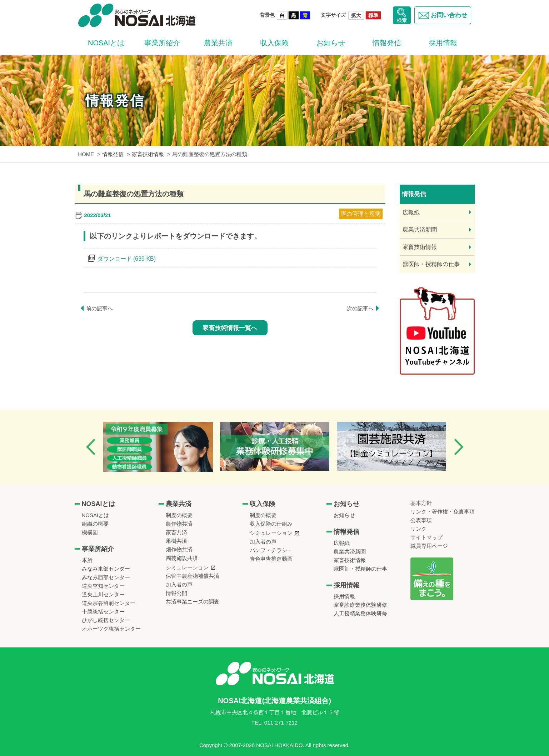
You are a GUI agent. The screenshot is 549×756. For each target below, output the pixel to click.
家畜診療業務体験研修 (360, 605)
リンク (418, 529)
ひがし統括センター (106, 620)
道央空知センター (103, 586)
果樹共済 (176, 541)
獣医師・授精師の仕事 (431, 264)
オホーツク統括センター (111, 629)
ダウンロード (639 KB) (127, 259)
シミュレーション (187, 567)
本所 (87, 560)
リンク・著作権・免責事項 (443, 512)
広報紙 (411, 212)
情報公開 (176, 593)
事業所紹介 (162, 43)
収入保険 (274, 43)
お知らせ (331, 43)
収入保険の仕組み (271, 524)
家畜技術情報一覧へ (230, 328)
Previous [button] (91, 447)
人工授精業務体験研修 (360, 613)
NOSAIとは (106, 43)
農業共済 (218, 43)
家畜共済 (176, 532)
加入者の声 (179, 584)
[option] (158, 447)
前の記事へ (99, 308)
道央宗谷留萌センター (109, 603)
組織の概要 (95, 524)
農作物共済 (179, 524)
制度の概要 (179, 515)
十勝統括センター (103, 612)
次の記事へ (360, 308)
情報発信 (387, 43)
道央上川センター (103, 594)
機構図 (90, 532)
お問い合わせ (443, 15)
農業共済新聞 (420, 229)
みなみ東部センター (106, 569)
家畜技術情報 (420, 247)
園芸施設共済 (182, 558)
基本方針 (421, 503)
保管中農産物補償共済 (193, 576)
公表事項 (421, 520)
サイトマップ (426, 537)
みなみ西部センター (106, 577)
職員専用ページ (429, 546)
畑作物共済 (179, 549)
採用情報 (443, 43)
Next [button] (459, 447)
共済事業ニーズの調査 (193, 602)
